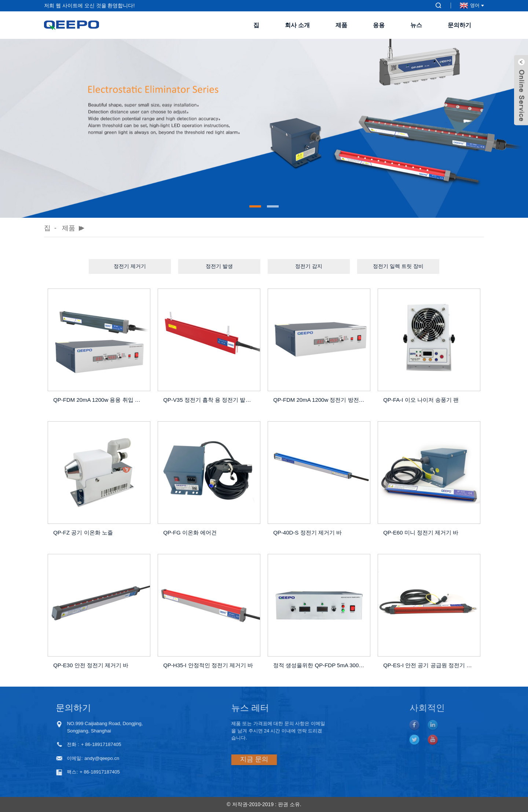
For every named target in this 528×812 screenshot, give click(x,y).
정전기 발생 (219, 266)
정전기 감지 (309, 266)
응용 (379, 25)
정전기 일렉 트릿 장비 (398, 266)
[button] (255, 206)
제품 (341, 25)
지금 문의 (222, 759)
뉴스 (416, 25)
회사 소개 (297, 25)
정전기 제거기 (130, 266)
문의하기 (459, 25)
